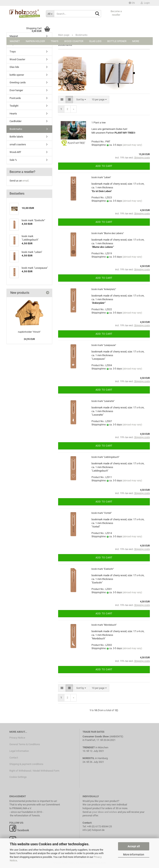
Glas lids (95, 41)
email (25, 181)
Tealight (14, 106)
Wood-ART (15, 152)
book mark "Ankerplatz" (104, 289)
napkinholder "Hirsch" (29, 332)
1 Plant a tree (99, 123)
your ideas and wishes (105, 812)
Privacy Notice (17, 738)
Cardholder (16, 121)
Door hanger (16, 90)
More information (134, 855)
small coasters (18, 144)
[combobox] (81, 100)
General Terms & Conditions (25, 744)
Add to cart (104, 166)
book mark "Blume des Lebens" (108, 233)
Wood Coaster (74, 41)
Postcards (15, 98)
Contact (14, 758)
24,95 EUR (29, 339)
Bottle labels (16, 137)
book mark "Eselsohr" (103, 569)
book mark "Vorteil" (102, 513)
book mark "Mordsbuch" (104, 625)
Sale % (13, 160)
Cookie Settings (18, 777)
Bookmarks (16, 129)
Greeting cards (18, 82)
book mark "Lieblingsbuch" (105, 457)
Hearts (13, 114)
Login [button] (145, 3)
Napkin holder (35, 41)
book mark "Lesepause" (104, 345)
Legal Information (19, 751)
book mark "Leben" (101, 177)
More (136, 41)
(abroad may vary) (132, 145)
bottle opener (117, 41)
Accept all (134, 846)
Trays (55, 41)
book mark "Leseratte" (103, 401)
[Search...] (50, 14)
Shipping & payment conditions (26, 764)
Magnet (15, 41)
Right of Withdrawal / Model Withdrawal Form (34, 771)
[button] (132, 3)
